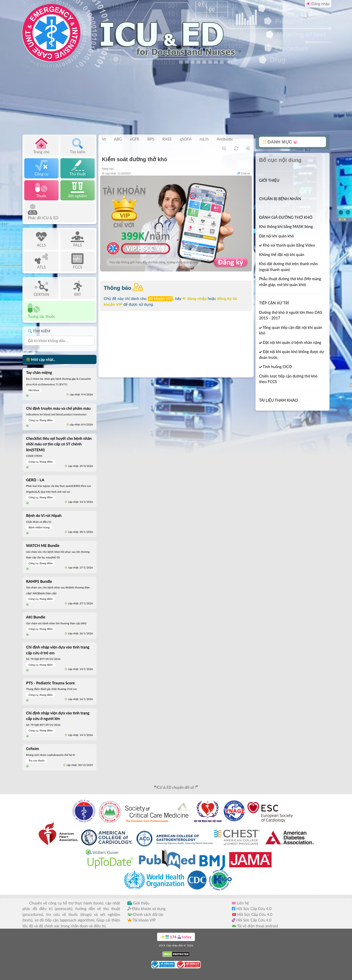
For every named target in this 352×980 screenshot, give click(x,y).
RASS (167, 139)
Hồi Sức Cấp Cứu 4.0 (252, 909)
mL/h (204, 139)
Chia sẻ (244, 173)
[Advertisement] (176, 101)
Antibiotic (225, 139)
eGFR (135, 139)
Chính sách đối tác (145, 914)
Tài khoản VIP (141, 920)
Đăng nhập (318, 4)
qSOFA (185, 139)
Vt (104, 139)
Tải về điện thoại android (255, 926)
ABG (118, 139)
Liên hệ (240, 903)
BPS (151, 139)
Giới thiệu (138, 903)
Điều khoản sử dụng (146, 909)
